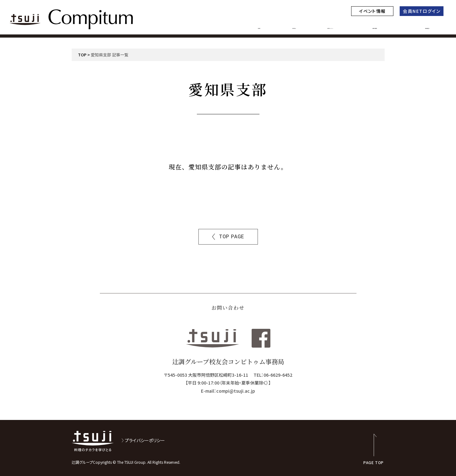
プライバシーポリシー (145, 440)
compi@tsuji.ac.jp (236, 391)
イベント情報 (372, 11)
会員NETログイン (422, 11)
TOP (82, 55)
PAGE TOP (374, 462)
